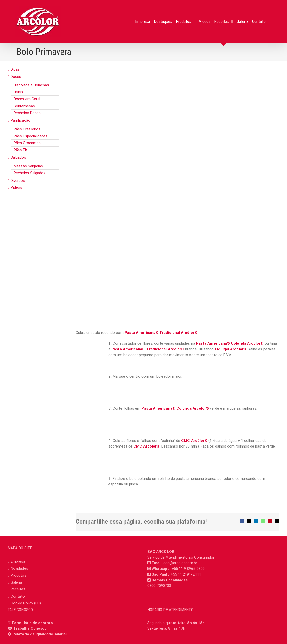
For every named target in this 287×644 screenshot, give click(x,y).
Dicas (15, 69)
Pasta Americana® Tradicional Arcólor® (161, 333)
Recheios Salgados (30, 173)
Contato (18, 596)
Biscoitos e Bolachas (31, 85)
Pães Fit (20, 150)
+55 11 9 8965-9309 (188, 569)
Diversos (18, 181)
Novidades (19, 568)
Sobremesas (24, 106)
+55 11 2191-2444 (186, 574)
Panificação (20, 120)
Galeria (16, 582)
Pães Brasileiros (27, 129)
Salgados (18, 157)
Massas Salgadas (28, 166)
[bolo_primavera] (177, 168)
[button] (274, 21)
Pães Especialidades (31, 136)
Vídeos (16, 187)
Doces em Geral (27, 99)
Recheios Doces (27, 113)
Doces (16, 77)
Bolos (18, 92)
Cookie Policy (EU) (26, 603)
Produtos (18, 575)
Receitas (18, 589)
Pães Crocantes (27, 143)
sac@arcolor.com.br (180, 563)
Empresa (18, 561)
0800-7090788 (159, 586)
